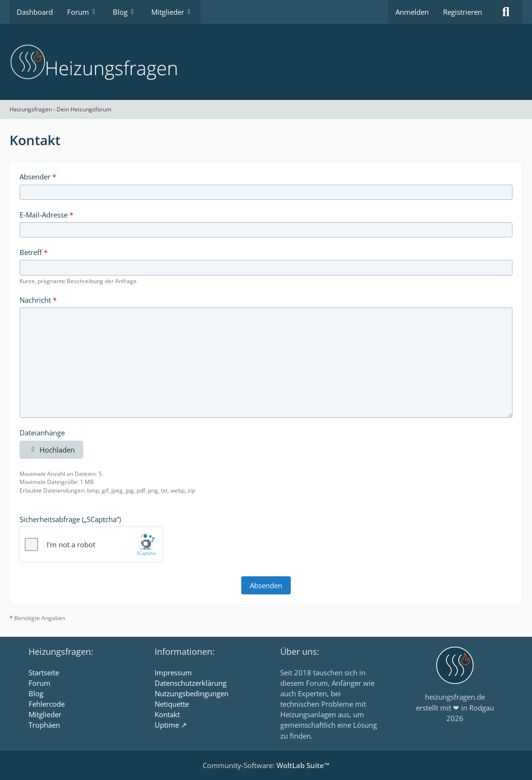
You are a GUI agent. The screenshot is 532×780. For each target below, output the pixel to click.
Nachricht (35, 300)
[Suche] (506, 12)
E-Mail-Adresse (44, 215)
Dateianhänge (42, 433)
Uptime (167, 725)
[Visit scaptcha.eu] (147, 545)
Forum (39, 683)
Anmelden (412, 12)
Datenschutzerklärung (191, 683)
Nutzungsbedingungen (192, 693)
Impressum (173, 672)
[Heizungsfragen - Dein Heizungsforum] (266, 62)
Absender (35, 177)
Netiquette (172, 704)
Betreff (31, 252)
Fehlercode (47, 704)
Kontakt (167, 714)
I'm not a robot (71, 544)
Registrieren (463, 12)
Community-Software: (266, 765)
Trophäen (44, 725)
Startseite (44, 672)
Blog (36, 693)
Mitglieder (45, 714)
